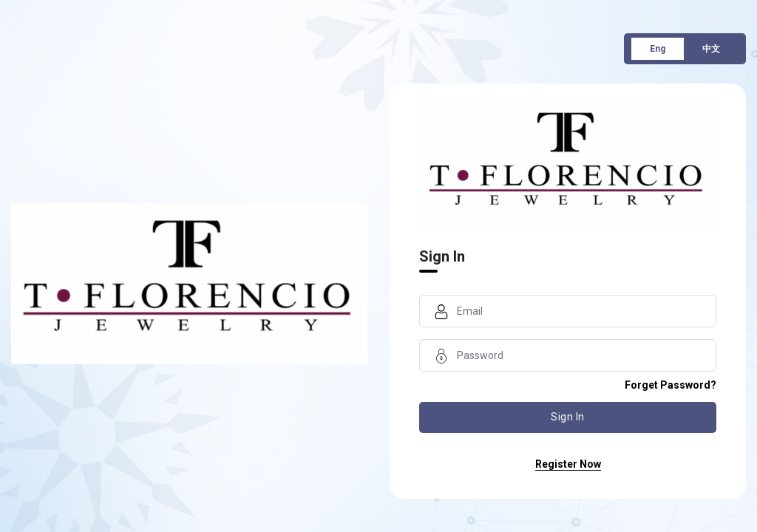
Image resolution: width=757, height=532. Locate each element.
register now (568, 464)
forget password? (671, 385)
